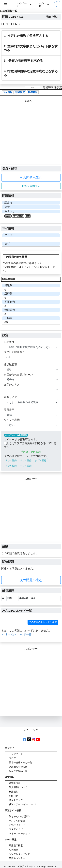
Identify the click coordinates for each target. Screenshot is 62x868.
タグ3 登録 (41, 460)
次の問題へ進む (31, 178)
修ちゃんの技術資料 (19, 816)
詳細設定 (20, 92)
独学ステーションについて (23, 804)
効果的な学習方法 (18, 767)
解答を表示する (31, 186)
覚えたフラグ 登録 (31, 452)
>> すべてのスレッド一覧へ (18, 634)
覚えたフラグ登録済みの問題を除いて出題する (30, 445)
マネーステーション (19, 834)
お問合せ (14, 796)
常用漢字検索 (16, 846)
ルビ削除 (14, 850)
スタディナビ (16, 829)
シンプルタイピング (19, 854)
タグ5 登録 (26, 466)
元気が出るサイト (18, 825)
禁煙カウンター (17, 858)
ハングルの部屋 (17, 821)
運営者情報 (15, 783)
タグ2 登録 (26, 460)
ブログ (12, 758)
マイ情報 (8, 92)
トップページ (16, 754)
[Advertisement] (31, 134)
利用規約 (14, 792)
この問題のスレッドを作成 (43, 622)
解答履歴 (33, 92)
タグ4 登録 (11, 466)
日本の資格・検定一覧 (20, 763)
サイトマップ (16, 800)
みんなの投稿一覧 (18, 771)
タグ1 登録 (11, 460)
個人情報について (18, 787)
